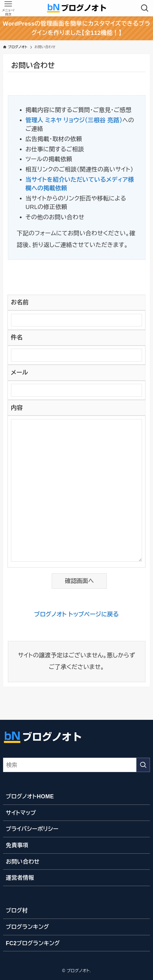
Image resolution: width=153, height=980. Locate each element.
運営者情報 (20, 878)
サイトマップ (21, 813)
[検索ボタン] (145, 8)
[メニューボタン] (8, 8)
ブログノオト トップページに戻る (77, 614)
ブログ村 (17, 910)
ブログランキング (28, 927)
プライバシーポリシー (32, 829)
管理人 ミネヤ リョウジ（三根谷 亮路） (74, 120)
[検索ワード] (76, 765)
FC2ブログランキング (33, 943)
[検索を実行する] (143, 765)
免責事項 (17, 845)
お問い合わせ (23, 862)
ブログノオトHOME (30, 796)
